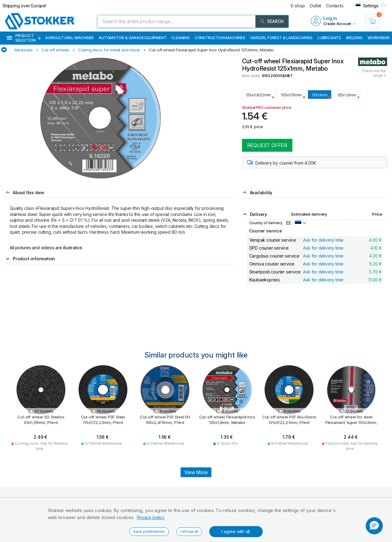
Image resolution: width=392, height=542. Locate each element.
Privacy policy (151, 517)
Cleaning (180, 38)
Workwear (379, 38)
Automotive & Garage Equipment (132, 38)
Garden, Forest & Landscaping (281, 38)
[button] (374, 526)
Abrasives (24, 50)
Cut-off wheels (55, 50)
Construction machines (220, 38)
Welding (354, 38)
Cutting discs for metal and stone (109, 50)
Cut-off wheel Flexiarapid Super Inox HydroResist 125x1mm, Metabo (211, 50)
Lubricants (329, 38)
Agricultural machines (70, 38)
